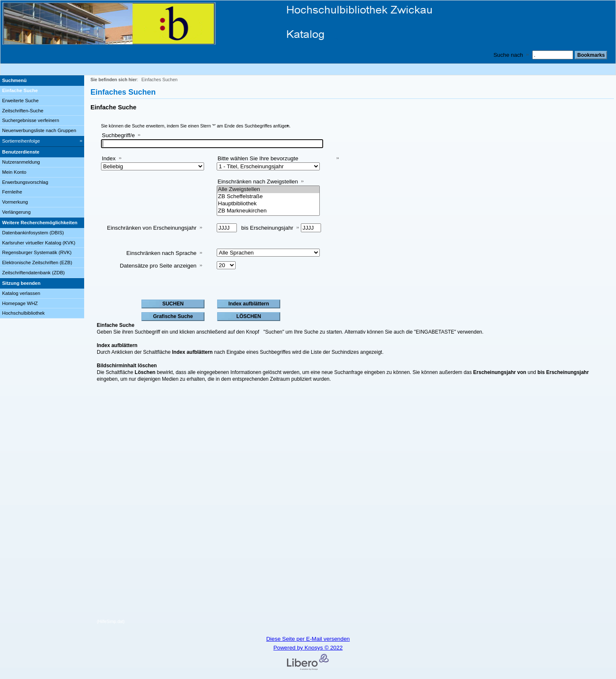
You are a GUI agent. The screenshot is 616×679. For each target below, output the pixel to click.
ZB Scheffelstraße (268, 197)
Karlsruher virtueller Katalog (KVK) (39, 243)
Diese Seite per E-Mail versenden (308, 639)
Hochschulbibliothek (23, 313)
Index (109, 158)
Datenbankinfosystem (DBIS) (33, 233)
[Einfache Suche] (42, 91)
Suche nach (508, 55)
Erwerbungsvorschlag (25, 182)
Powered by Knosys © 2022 (308, 648)
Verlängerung (16, 212)
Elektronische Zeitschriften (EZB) (37, 263)
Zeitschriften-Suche (23, 111)
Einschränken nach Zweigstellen (258, 182)
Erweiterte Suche (20, 101)
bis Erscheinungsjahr (267, 228)
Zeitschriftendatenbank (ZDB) (33, 273)
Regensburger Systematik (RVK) (37, 252)
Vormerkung (15, 202)
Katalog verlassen (21, 293)
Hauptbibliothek (268, 204)
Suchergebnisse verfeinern (31, 120)
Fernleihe (12, 192)
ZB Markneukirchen (268, 211)
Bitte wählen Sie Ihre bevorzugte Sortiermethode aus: (258, 162)
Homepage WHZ (20, 303)
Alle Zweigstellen (268, 190)
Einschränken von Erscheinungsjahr (152, 228)
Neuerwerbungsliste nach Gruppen (39, 130)
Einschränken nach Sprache (161, 253)
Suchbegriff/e (118, 135)
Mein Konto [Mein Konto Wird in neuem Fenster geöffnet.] (14, 172)
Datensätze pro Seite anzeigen (158, 266)
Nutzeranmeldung (21, 162)
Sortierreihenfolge (21, 141)
